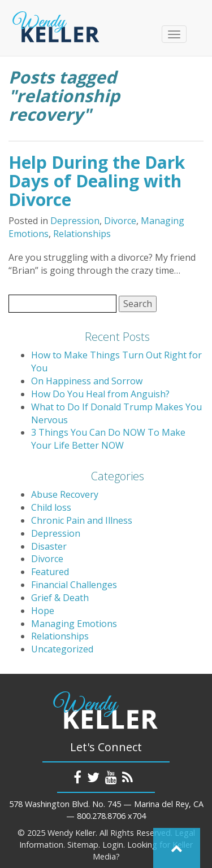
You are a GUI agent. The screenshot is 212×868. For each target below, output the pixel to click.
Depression (75, 221)
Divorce (120, 221)
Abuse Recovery (65, 494)
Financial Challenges (74, 585)
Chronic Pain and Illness (82, 520)
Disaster (49, 546)
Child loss (51, 507)
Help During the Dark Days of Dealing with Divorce (97, 181)
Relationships (82, 234)
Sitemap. (84, 845)
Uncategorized (62, 649)
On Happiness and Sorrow (87, 381)
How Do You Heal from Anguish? (100, 394)
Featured (50, 572)
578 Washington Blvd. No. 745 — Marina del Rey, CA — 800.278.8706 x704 (106, 810)
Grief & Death (60, 598)
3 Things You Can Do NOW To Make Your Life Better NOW (108, 439)
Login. (114, 845)
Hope (43, 611)
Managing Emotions (74, 624)
